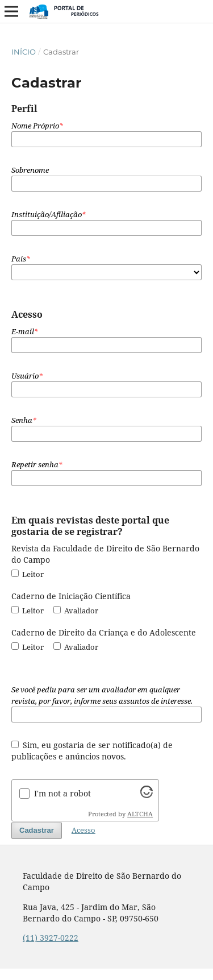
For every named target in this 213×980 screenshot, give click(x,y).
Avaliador (76, 611)
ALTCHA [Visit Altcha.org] (140, 814)
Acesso (83, 830)
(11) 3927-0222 (51, 938)
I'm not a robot (62, 793)
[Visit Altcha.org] (147, 795)
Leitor (28, 574)
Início (24, 52)
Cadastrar (37, 830)
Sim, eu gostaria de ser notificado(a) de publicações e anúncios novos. (92, 751)
